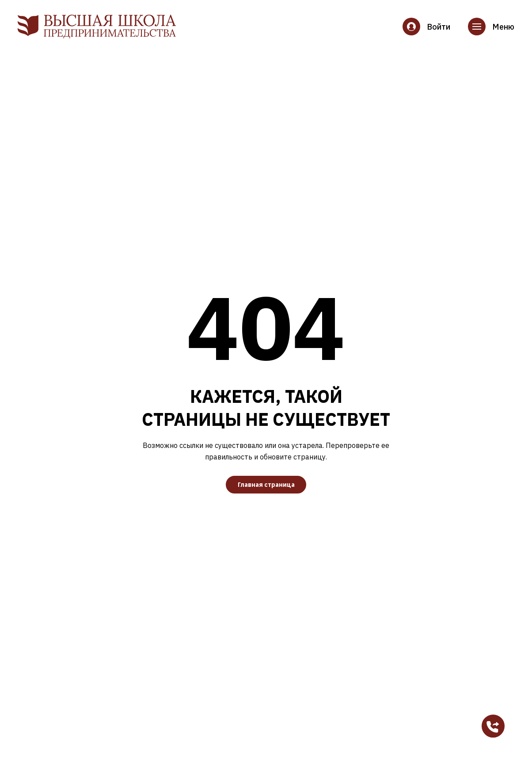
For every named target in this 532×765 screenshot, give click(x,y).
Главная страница (266, 485)
